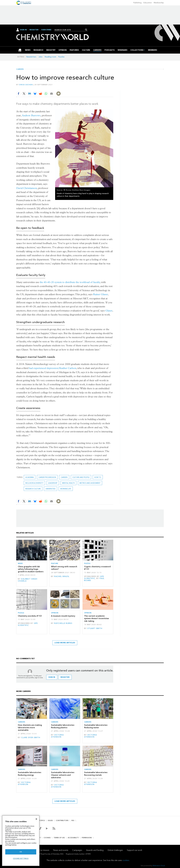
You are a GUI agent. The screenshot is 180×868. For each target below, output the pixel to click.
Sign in (52, 677)
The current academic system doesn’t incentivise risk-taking (96, 618)
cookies (126, 860)
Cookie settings (21, 858)
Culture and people (81, 477)
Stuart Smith (95, 628)
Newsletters (31, 57)
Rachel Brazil (62, 576)
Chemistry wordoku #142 (30, 616)
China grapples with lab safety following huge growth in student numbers (31, 569)
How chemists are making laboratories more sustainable (30, 728)
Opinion (55, 613)
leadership (53, 483)
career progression (47, 477)
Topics (42, 820)
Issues (50, 820)
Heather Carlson (67, 368)
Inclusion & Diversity (34, 483)
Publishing (137, 3)
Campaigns (77, 850)
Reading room (50, 57)
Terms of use (59, 838)
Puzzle (87, 563)
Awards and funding (95, 850)
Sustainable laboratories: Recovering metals (96, 774)
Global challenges (115, 850)
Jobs (40, 57)
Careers (20, 69)
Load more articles (65, 643)
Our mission (44, 850)
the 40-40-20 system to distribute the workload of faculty (70, 282)
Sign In (23, 30)
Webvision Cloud (159, 866)
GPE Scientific (94, 577)
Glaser (109, 311)
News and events (61, 850)
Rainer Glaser (100, 294)
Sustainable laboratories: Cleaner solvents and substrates (63, 775)
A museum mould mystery (63, 616)
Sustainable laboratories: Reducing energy (30, 774)
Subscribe (46, 30)
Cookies (47, 838)
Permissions (87, 838)
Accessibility (73, 838)
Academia (30, 477)
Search (86, 30)
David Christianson (27, 188)
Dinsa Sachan (26, 85)
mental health (68, 483)
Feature (55, 563)
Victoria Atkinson (57, 736)
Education (148, 3)
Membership (159, 3)
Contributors (62, 820)
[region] (21, 841)
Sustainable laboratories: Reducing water (96, 726)
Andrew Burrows (31, 115)
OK (21, 852)
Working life (66, 489)
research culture (33, 489)
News (20, 563)
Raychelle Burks (63, 623)
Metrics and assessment (90, 483)
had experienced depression (44, 368)
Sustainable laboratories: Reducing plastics (63, 726)
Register (34, 30)
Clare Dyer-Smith (31, 738)
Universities (50, 489)
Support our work (134, 850)
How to (98, 477)
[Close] (36, 819)
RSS (73, 820)
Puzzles (61, 57)
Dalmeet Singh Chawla (28, 580)
